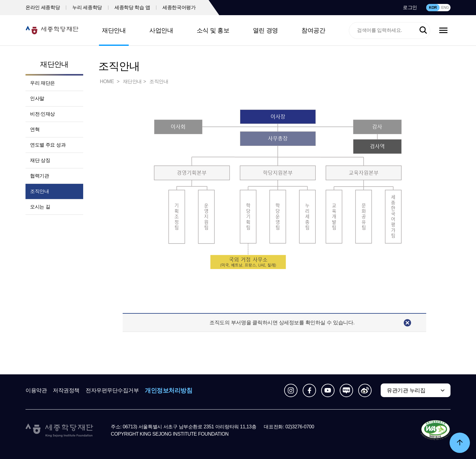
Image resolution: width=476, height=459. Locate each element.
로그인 (410, 7)
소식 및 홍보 (213, 30)
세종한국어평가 (179, 7)
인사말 (37, 98)
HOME (107, 81)
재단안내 (114, 30)
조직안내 (39, 191)
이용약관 (36, 390)
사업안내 (161, 30)
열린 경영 (265, 30)
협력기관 (39, 176)
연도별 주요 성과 (48, 145)
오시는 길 (40, 207)
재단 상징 (40, 160)
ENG (445, 8)
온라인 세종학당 (43, 7)
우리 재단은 (42, 83)
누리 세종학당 (87, 7)
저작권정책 (66, 390)
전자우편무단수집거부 (112, 390)
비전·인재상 (42, 114)
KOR (433, 8)
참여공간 (313, 30)
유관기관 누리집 (406, 390)
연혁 (35, 129)
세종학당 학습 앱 (132, 7)
